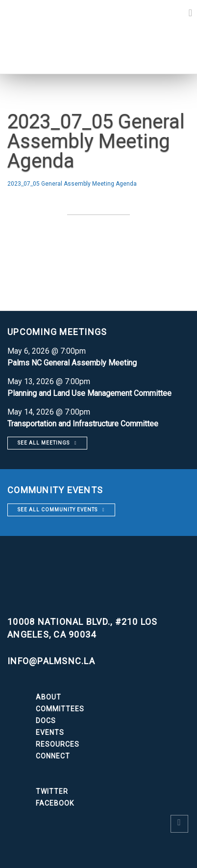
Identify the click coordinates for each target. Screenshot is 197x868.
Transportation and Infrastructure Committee (83, 424)
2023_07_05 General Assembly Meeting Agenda (72, 184)
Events (50, 732)
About (49, 697)
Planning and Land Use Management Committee (89, 393)
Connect (53, 756)
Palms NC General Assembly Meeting (72, 363)
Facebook (55, 803)
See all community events (58, 510)
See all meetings (44, 443)
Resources (58, 744)
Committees (60, 709)
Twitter (52, 791)
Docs (46, 721)
